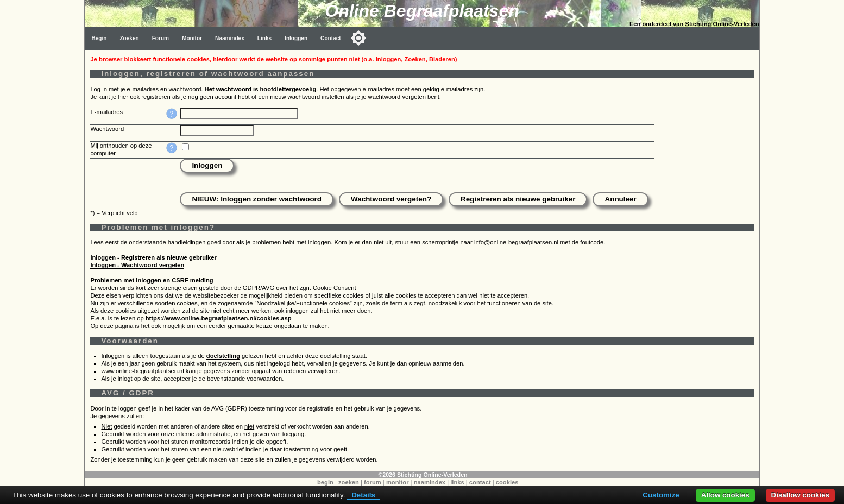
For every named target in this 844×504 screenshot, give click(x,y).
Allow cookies (725, 495)
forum (373, 482)
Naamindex (230, 38)
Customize (661, 495)
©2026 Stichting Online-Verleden (423, 475)
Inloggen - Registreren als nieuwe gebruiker (153, 257)
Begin (99, 38)
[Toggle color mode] (358, 38)
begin (325, 482)
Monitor (192, 38)
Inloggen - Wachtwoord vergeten (137, 265)
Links (264, 38)
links (457, 482)
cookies (507, 482)
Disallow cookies (800, 495)
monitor (398, 482)
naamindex (430, 482)
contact (480, 482)
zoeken (349, 482)
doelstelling (223, 356)
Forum (160, 38)
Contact (331, 38)
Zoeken (129, 38)
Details (363, 495)
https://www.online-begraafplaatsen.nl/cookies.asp (219, 318)
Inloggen (296, 38)
